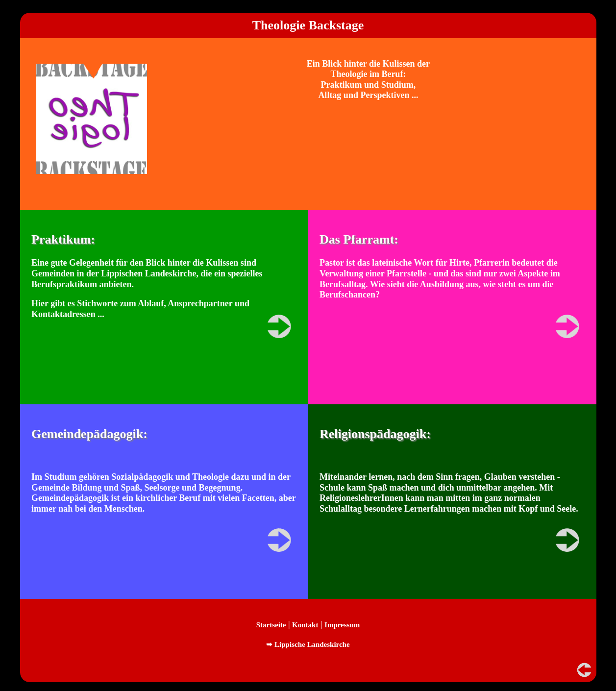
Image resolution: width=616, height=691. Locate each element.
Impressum (342, 625)
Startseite (271, 625)
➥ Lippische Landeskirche (308, 644)
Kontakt (305, 625)
